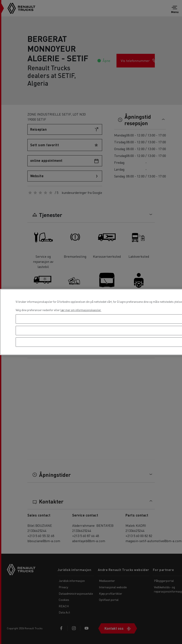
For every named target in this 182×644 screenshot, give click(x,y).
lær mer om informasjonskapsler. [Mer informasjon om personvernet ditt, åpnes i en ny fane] (81, 310)
